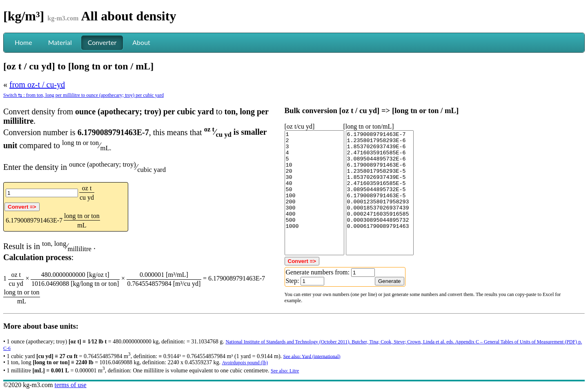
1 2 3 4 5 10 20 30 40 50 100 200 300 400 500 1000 (314, 193)
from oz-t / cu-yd (37, 85)
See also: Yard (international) (312, 356)
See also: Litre (285, 371)
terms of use (70, 385)
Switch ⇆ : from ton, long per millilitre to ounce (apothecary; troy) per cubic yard (84, 95)
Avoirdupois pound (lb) (245, 363)
